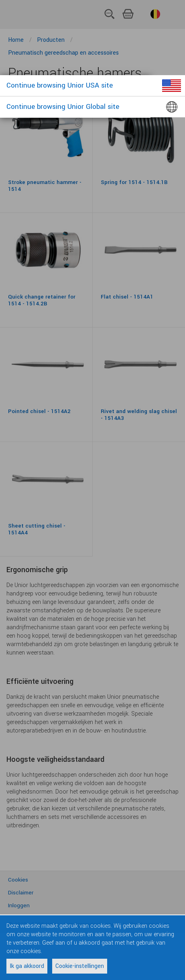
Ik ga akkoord (27, 966)
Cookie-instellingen (80, 966)
